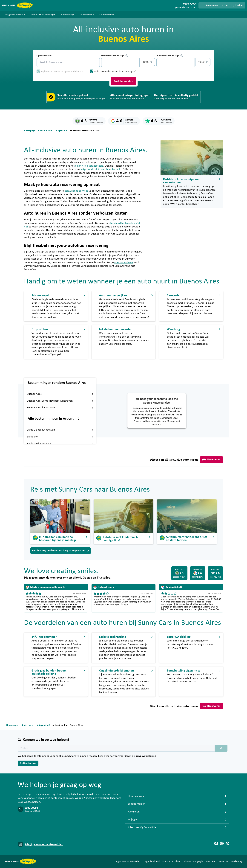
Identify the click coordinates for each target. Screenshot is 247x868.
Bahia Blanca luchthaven (60, 430)
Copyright (198, 861)
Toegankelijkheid (151, 861)
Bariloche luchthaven (60, 444)
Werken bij (236, 861)
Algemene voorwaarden (128, 861)
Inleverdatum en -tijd (170, 56)
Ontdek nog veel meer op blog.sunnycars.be (61, 551)
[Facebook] (216, 843)
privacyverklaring (146, 756)
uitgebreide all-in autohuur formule (101, 169)
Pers (214, 861)
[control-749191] (120, 63)
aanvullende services (76, 191)
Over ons (224, 861)
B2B (208, 861)
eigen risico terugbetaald (89, 166)
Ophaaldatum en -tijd (115, 56)
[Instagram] (222, 843)
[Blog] (227, 843)
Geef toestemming (28, 763)
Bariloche (60, 437)
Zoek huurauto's (124, 81)
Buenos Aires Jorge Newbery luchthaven (60, 401)
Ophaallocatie (44, 56)
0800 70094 (31, 808)
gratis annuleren (124, 262)
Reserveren (211, 459)
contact (193, 7)
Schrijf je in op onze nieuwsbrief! (44, 844)
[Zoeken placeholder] (221, 748)
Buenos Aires (60, 394)
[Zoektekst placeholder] (116, 748)
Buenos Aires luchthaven (60, 408)
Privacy (166, 861)
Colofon (187, 861)
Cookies (176, 861)
